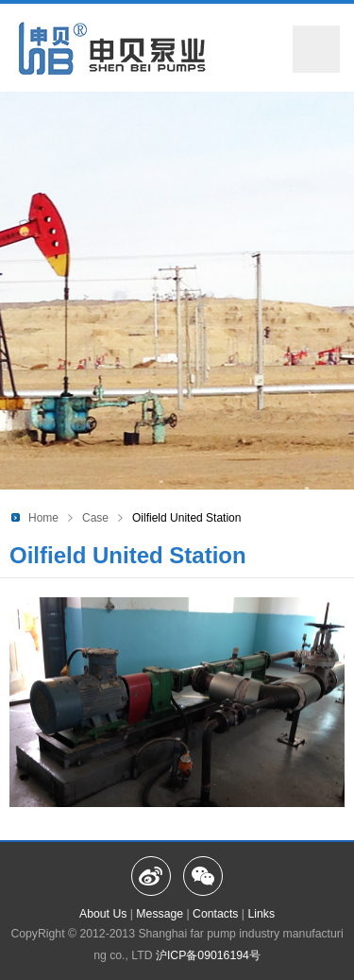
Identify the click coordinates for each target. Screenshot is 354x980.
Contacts (215, 914)
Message (160, 914)
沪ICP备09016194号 (207, 955)
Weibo (151, 876)
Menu (316, 49)
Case (95, 518)
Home (43, 518)
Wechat (203, 876)
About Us (103, 914)
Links (261, 914)
